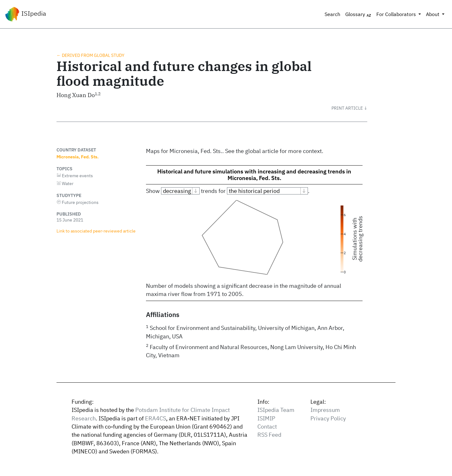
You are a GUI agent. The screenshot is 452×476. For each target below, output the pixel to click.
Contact (267, 427)
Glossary (358, 14)
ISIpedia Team (276, 410)
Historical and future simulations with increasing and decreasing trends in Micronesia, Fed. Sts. (254, 175)
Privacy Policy (328, 418)
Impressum (325, 410)
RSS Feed (269, 435)
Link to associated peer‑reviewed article (96, 231)
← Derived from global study (90, 55)
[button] (349, 108)
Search (332, 14)
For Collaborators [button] (397, 14)
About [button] (433, 14)
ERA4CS (156, 418)
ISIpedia (26, 14)
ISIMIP (266, 418)
